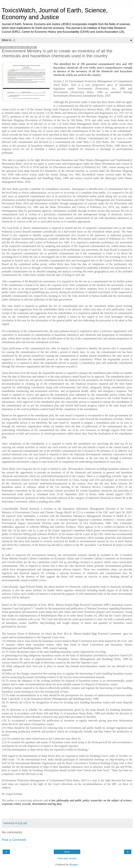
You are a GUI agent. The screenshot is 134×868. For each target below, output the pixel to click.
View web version (67, 858)
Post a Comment (14, 840)
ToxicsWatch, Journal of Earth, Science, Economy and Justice (55, 14)
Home (67, 852)
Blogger (74, 865)
